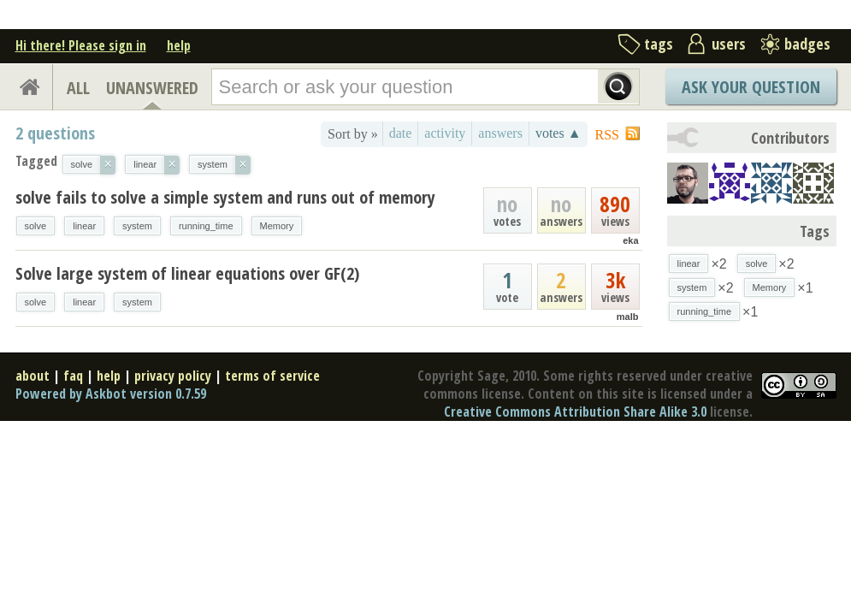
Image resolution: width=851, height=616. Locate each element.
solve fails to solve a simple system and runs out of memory (225, 197)
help (179, 45)
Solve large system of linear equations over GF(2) (187, 273)
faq (73, 376)
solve (36, 226)
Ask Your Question (751, 87)
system (137, 226)
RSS (607, 135)
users (729, 44)
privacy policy (173, 376)
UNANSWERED (152, 88)
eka (630, 240)
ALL (78, 88)
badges (807, 44)
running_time (206, 226)
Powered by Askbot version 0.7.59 (111, 394)
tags (659, 44)
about (33, 376)
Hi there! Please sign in (81, 45)
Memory (277, 226)
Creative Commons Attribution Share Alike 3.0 (575, 412)
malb (628, 317)
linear (84, 226)
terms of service (272, 376)
